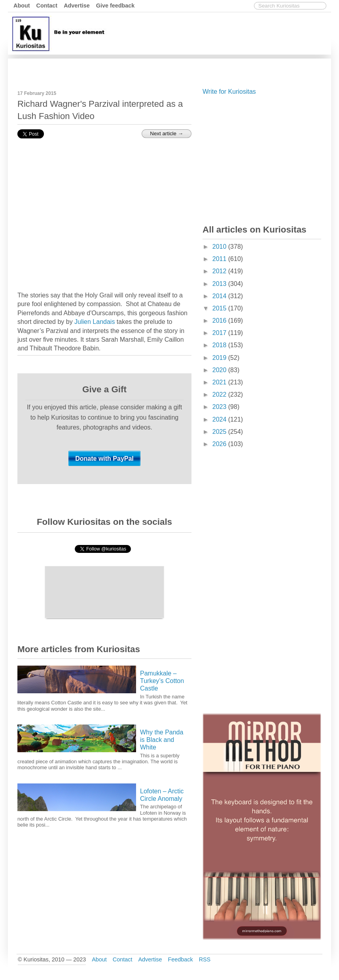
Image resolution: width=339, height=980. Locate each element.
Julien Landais (95, 322)
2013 (220, 284)
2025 (220, 432)
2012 (220, 271)
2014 (220, 296)
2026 (220, 444)
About (22, 6)
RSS (205, 959)
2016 (220, 321)
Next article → (167, 133)
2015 (220, 308)
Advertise (77, 6)
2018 (220, 345)
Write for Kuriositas (229, 92)
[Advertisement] (185, 68)
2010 (220, 247)
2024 (220, 419)
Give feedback (116, 6)
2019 (220, 358)
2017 (220, 333)
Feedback (180, 959)
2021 (220, 382)
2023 (220, 407)
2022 (220, 394)
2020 (220, 370)
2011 (220, 259)
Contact (47, 6)
